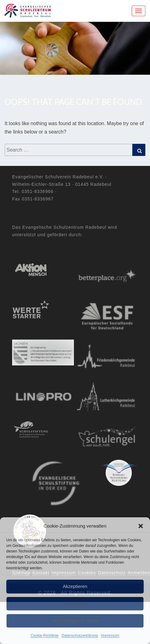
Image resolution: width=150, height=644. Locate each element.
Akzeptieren (75, 586)
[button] (141, 526)
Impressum (110, 636)
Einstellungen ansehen (75, 620)
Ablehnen (75, 603)
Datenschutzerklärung (80, 636)
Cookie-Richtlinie (44, 636)
